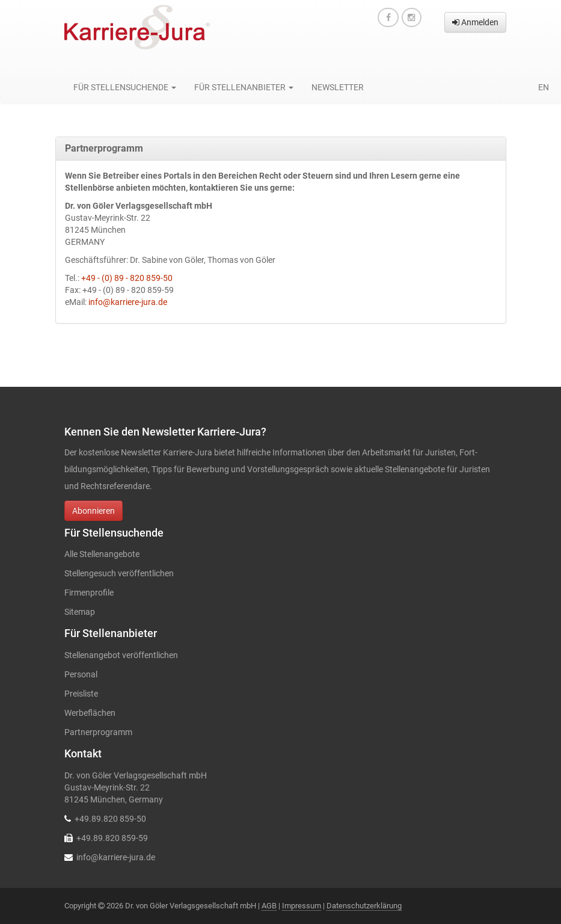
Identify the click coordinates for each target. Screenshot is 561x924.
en (544, 87)
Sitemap (80, 612)
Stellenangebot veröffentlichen (121, 655)
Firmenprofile (89, 593)
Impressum (302, 906)
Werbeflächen (90, 713)
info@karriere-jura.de (128, 302)
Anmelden (475, 22)
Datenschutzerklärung (364, 906)
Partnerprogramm (98, 732)
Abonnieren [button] (93, 511)
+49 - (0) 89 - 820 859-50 (127, 278)
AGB (269, 906)
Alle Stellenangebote (102, 554)
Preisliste (81, 694)
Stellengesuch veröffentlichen (119, 573)
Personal (81, 674)
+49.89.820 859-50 (110, 819)
